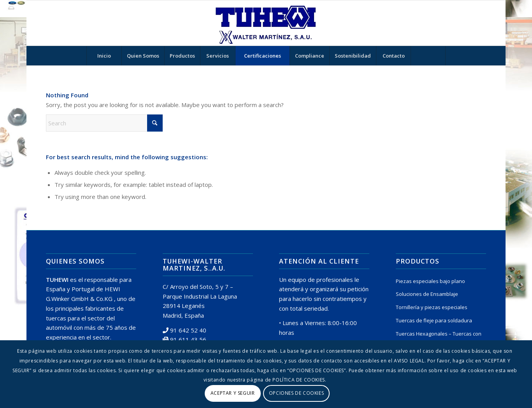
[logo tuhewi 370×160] (266, 23)
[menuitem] (104, 56)
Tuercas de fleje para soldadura (434, 320)
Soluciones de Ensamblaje (427, 294)
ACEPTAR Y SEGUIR (233, 393)
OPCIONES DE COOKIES (296, 393)
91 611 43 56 (188, 339)
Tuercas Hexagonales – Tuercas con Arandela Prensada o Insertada (439, 339)
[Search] (428, 56)
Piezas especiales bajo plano (430, 281)
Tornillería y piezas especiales (432, 307)
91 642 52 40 (188, 330)
